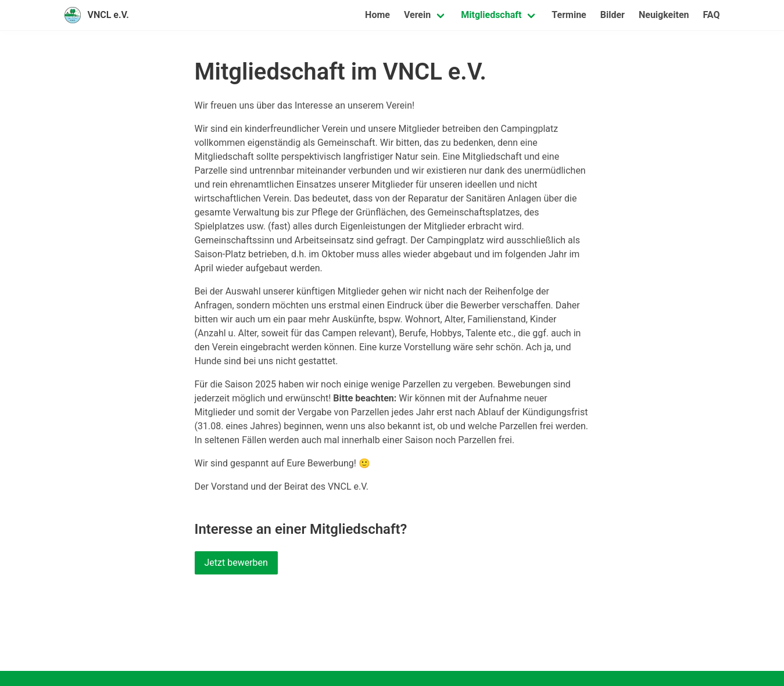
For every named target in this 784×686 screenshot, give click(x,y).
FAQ (712, 15)
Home (377, 15)
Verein (417, 15)
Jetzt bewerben (236, 563)
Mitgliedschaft (491, 15)
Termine (569, 15)
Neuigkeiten (664, 15)
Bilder (613, 15)
